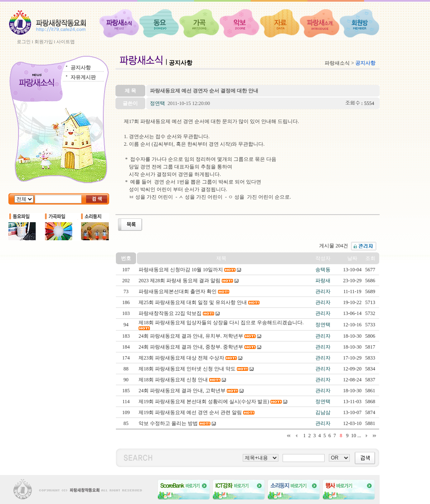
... (359, 436)
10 (354, 436)
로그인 (24, 42)
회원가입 (44, 42)
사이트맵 (66, 42)
